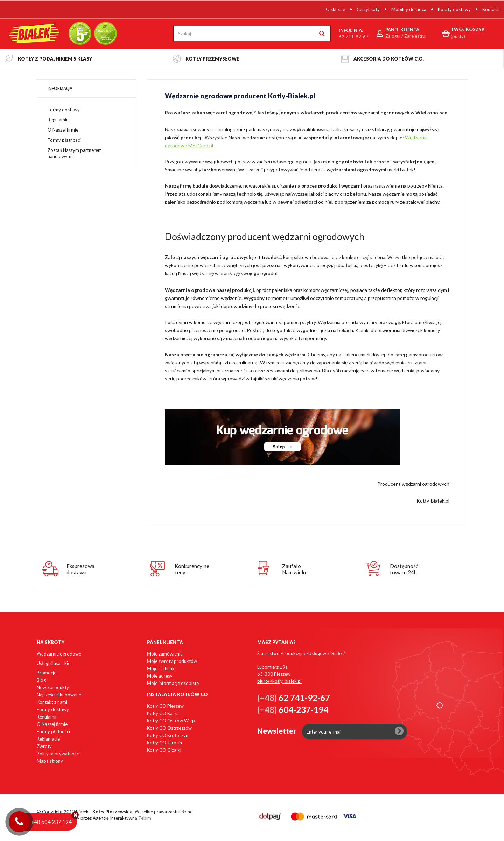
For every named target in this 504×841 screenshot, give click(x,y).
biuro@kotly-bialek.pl (279, 681)
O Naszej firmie (63, 130)
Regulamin (58, 120)
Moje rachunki (161, 668)
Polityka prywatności (58, 754)
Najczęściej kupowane (59, 695)
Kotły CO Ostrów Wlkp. (171, 721)
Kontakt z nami (52, 702)
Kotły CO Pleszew (165, 706)
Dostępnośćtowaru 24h (404, 569)
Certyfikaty (368, 9)
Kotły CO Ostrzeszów (169, 728)
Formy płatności (64, 140)
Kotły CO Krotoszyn (168, 735)
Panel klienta (165, 642)
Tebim (145, 818)
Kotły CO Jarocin (164, 743)
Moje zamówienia (165, 654)
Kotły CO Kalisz (163, 713)
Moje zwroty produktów (172, 661)
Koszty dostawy (454, 9)
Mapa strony (50, 761)
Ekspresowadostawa (80, 569)
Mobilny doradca (409, 9)
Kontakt (491, 9)
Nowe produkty (53, 687)
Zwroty (44, 746)
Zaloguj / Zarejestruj (406, 36)
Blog (41, 680)
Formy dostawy (64, 110)
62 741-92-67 (354, 37)
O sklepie (335, 9)
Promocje (47, 673)
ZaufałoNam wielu (294, 569)
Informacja (60, 88)
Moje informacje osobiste (173, 683)
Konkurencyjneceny (192, 569)
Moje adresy (160, 676)
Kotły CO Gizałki (164, 750)
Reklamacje (48, 739)
